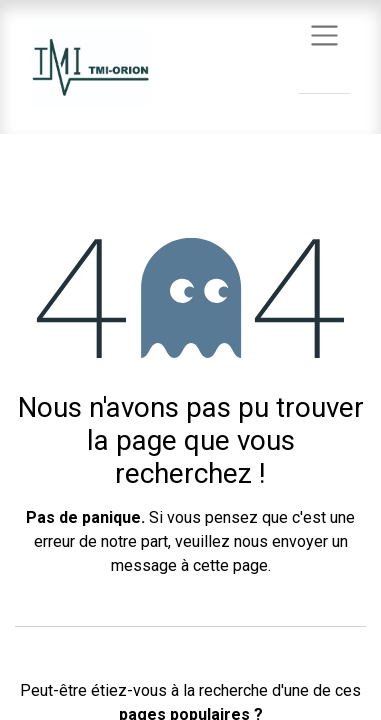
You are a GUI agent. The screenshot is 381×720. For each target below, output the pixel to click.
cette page (230, 565)
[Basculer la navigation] (324, 34)
